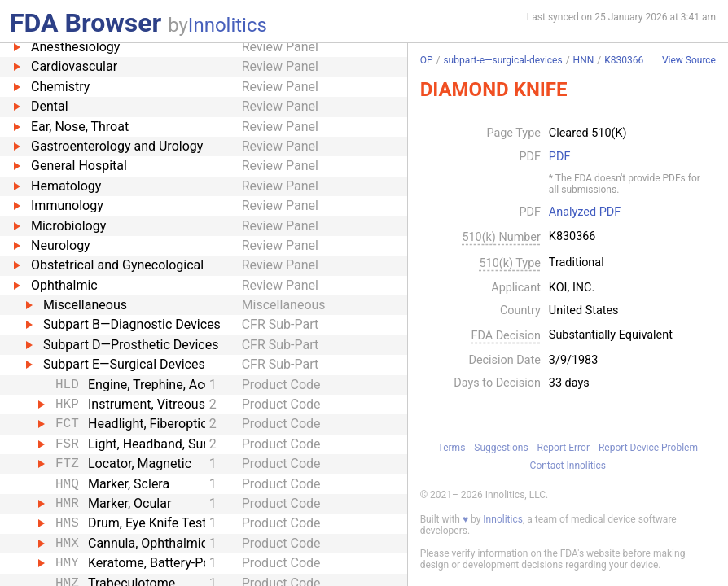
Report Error (564, 448)
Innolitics (228, 25)
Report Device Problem (648, 448)
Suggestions (501, 448)
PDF (559, 157)
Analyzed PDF (585, 212)
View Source (689, 61)
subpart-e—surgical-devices (502, 60)
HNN (584, 60)
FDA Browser (86, 23)
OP (427, 60)
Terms (452, 448)
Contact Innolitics (568, 466)
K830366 (624, 60)
